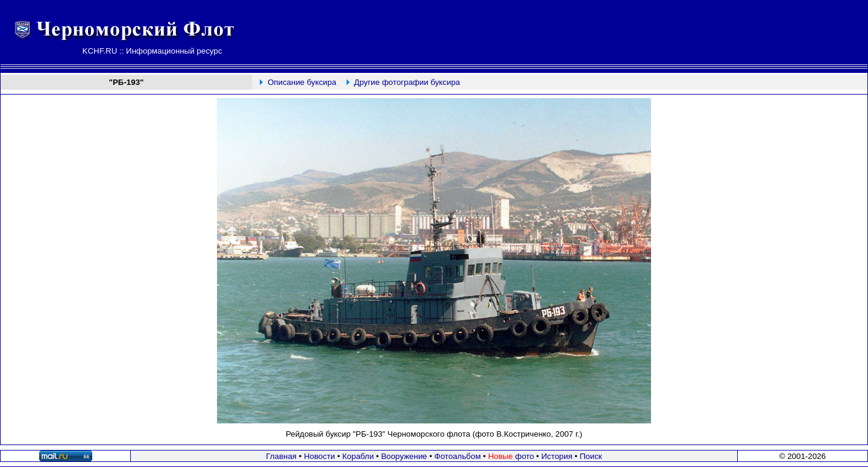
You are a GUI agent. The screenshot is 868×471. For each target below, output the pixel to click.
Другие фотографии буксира (407, 82)
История (557, 456)
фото (511, 456)
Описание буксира (302, 82)
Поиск (591, 456)
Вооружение (404, 456)
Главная (281, 456)
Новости (319, 456)
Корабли (358, 456)
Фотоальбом (458, 456)
